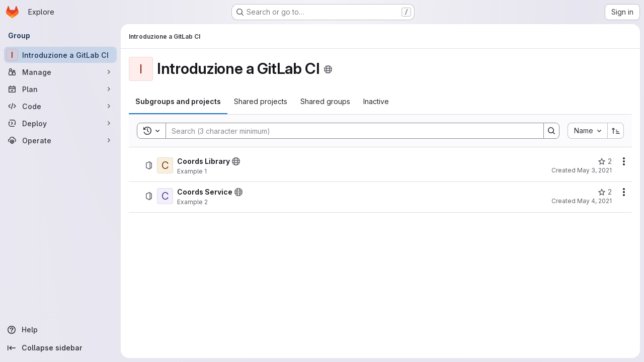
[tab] (178, 102)
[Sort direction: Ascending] (616, 131)
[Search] (350, 131)
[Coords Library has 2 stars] (605, 161)
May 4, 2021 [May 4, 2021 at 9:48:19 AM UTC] (594, 201)
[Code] (60, 106)
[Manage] (60, 72)
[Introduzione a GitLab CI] (60, 55)
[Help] (60, 330)
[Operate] (60, 140)
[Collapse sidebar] (60, 348)
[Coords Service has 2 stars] (605, 192)
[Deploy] (60, 123)
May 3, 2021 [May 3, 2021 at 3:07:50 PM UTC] (594, 170)
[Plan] (60, 89)
